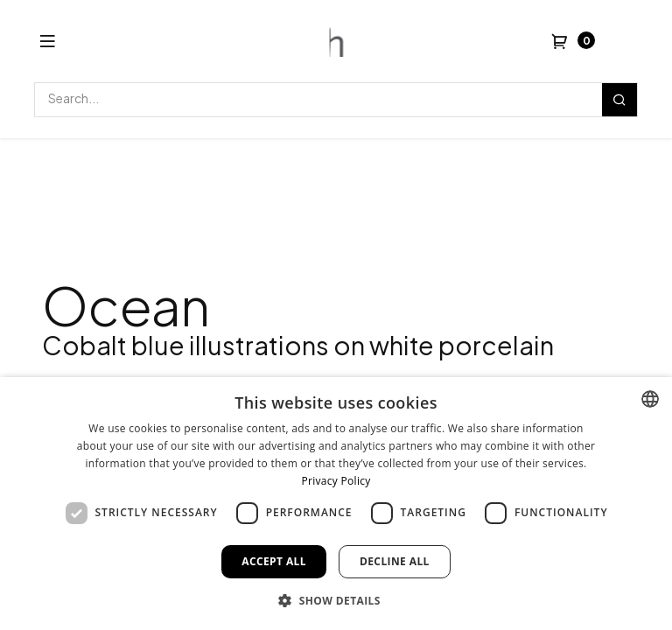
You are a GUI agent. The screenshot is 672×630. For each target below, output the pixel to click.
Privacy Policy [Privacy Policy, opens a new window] (336, 481)
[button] (336, 600)
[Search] (619, 100)
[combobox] (650, 399)
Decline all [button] (395, 561)
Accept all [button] (274, 561)
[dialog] (336, 504)
